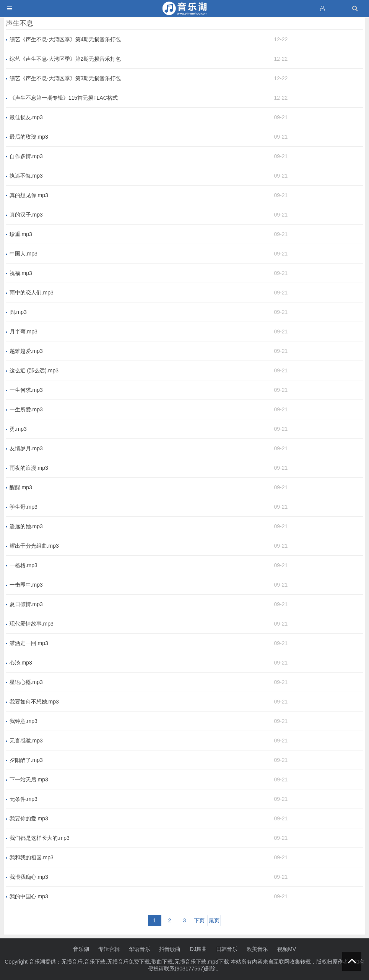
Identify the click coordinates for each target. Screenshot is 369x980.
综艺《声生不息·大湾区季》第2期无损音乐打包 (65, 59)
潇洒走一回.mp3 (29, 643)
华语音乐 (140, 949)
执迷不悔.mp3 (26, 176)
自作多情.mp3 (26, 156)
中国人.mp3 (24, 254)
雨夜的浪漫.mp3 (29, 468)
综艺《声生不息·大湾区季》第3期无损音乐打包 (65, 78)
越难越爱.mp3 (26, 351)
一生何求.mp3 (26, 390)
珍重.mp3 (21, 234)
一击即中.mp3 (26, 585)
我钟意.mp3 (24, 721)
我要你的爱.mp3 (29, 818)
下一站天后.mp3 (29, 779)
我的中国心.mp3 (29, 896)
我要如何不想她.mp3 (34, 702)
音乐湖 (81, 949)
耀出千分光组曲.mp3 (34, 546)
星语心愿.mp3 (26, 682)
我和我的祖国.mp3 (32, 857)
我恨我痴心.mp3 (29, 877)
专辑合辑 (109, 949)
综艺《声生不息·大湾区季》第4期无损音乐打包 (65, 39)
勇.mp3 (18, 429)
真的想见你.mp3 (29, 195)
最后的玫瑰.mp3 (29, 137)
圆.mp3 (18, 312)
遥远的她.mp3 (26, 526)
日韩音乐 (227, 949)
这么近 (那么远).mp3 (34, 370)
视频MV (287, 949)
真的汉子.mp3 (26, 215)
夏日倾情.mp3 (26, 604)
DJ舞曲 (198, 949)
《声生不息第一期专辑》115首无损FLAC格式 (64, 98)
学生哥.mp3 (24, 507)
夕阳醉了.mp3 (26, 760)
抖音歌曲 (170, 949)
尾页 (214, 920)
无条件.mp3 (24, 799)
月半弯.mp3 (24, 332)
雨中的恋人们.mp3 (32, 293)
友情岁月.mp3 (26, 448)
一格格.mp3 (24, 565)
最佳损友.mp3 (26, 117)
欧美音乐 (257, 949)
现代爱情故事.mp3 (32, 624)
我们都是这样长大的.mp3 (40, 838)
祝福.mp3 (21, 273)
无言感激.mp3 (26, 741)
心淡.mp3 (21, 663)
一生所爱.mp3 (26, 409)
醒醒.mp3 (21, 487)
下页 (199, 920)
